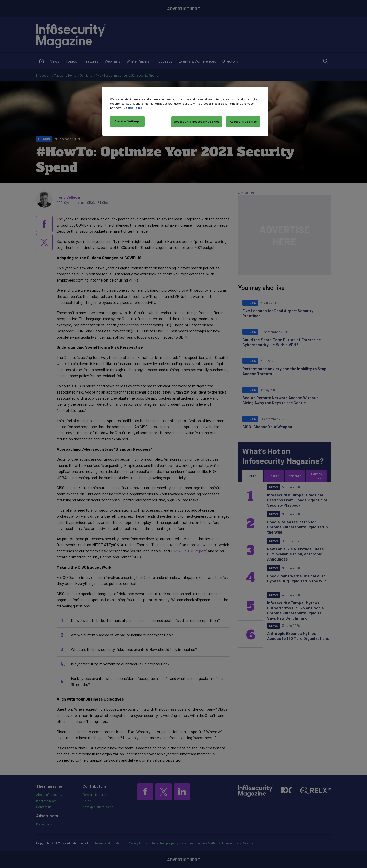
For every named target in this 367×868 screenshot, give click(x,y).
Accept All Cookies (243, 122)
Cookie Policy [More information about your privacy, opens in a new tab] (133, 108)
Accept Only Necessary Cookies (197, 122)
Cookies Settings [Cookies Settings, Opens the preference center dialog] (127, 121)
